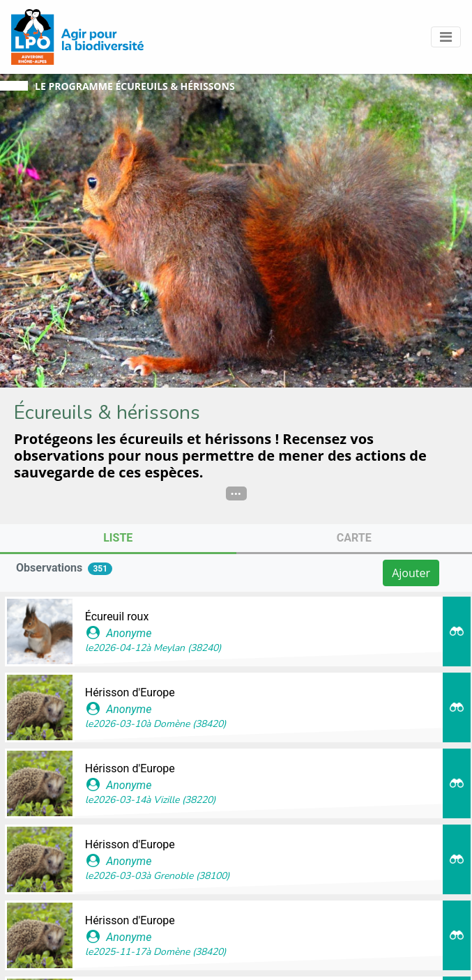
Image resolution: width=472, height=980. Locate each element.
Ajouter (411, 573)
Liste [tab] (118, 538)
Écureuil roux (117, 617)
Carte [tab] (354, 538)
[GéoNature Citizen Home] (77, 37)
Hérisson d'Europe (130, 692)
